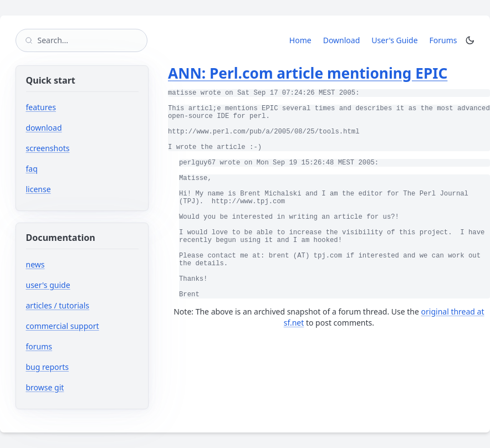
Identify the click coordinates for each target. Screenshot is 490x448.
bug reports (81, 367)
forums (72, 346)
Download (342, 40)
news (35, 264)
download (44, 128)
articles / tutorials (58, 305)
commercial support (63, 326)
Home (300, 40)
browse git (78, 387)
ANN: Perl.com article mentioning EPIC (308, 73)
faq (32, 169)
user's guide (48, 285)
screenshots (48, 148)
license (39, 189)
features (41, 107)
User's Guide (394, 40)
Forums (445, 40)
